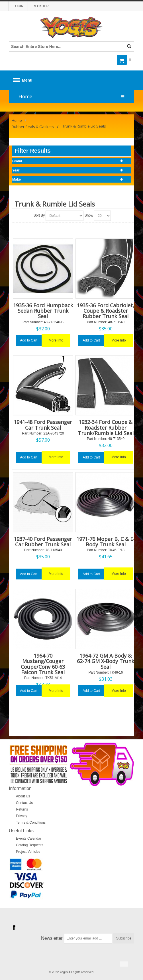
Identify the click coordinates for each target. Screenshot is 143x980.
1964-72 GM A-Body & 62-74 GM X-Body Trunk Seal (106, 661)
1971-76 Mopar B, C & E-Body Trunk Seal (106, 542)
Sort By (39, 215)
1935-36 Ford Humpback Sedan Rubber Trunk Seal (43, 311)
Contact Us (24, 803)
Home (25, 96)
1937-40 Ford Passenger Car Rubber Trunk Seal (43, 542)
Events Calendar (29, 838)
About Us (23, 796)
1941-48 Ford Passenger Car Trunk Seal (43, 425)
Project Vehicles (28, 852)
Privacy (22, 816)
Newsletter (52, 938)
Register (40, 6)
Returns (22, 809)
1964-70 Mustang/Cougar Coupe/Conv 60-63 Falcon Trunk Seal (43, 664)
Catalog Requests (29, 845)
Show (89, 215)
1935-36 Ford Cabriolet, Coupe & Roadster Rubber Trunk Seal (106, 311)
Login (18, 6)
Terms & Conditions (31, 823)
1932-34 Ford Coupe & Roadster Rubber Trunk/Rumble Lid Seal (106, 427)
